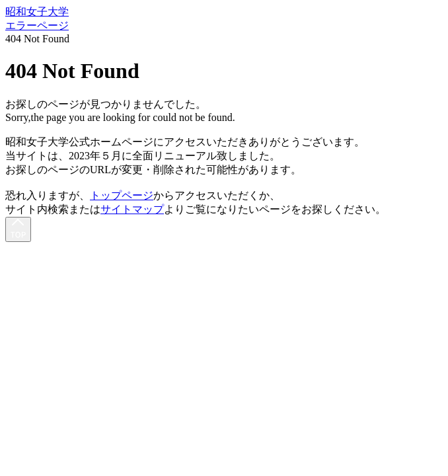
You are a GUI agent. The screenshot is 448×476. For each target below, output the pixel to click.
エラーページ (37, 25)
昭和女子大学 (37, 12)
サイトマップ (132, 209)
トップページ (122, 195)
